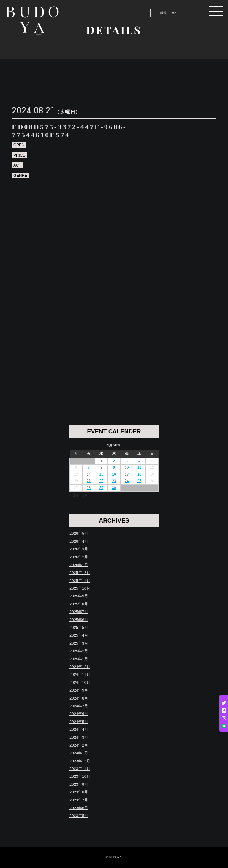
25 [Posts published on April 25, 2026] (139, 481)
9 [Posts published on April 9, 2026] (114, 468)
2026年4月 (79, 541)
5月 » (87, 495)
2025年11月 (80, 581)
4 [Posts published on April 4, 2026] (139, 461)
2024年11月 (80, 674)
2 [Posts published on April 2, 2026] (114, 461)
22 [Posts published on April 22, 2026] (101, 481)
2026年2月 (79, 557)
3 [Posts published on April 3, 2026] (127, 461)
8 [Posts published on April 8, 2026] (101, 468)
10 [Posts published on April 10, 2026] (127, 468)
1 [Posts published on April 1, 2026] (101, 461)
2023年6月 (79, 808)
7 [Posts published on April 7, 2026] (89, 468)
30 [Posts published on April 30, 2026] (114, 488)
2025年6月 (79, 620)
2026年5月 (79, 533)
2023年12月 (80, 761)
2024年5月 (79, 722)
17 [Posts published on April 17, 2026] (127, 474)
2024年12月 (80, 667)
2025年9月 (79, 596)
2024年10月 (80, 682)
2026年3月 (79, 549)
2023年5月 (79, 816)
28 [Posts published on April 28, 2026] (89, 488)
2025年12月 (80, 573)
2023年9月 (79, 784)
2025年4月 (79, 635)
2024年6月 (79, 714)
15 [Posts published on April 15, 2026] (101, 474)
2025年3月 (79, 643)
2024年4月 (79, 729)
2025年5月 (79, 628)
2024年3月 (79, 737)
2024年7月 (79, 706)
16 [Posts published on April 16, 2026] (114, 474)
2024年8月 (79, 698)
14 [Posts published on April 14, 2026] (89, 474)
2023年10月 (80, 776)
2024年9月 (79, 690)
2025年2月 (79, 651)
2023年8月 (79, 792)
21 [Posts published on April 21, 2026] (89, 481)
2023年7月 (79, 800)
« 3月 (74, 495)
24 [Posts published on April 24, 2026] (127, 481)
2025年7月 (79, 612)
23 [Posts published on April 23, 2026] (114, 481)
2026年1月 (79, 565)
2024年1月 (79, 753)
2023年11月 (80, 769)
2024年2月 (79, 745)
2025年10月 (80, 588)
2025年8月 (79, 604)
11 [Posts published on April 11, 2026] (139, 468)
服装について (170, 13)
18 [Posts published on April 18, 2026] (139, 474)
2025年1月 (79, 659)
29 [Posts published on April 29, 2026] (101, 488)
